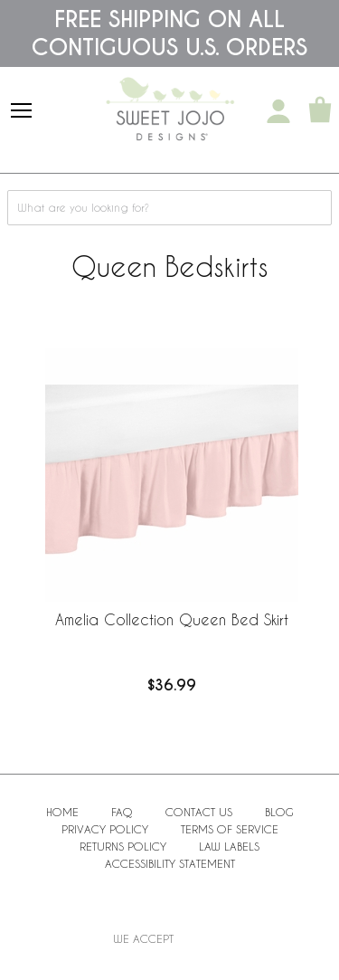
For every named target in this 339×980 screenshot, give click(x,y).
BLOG (279, 812)
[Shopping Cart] (320, 111)
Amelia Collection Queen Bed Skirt (172, 619)
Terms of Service (230, 829)
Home (62, 812)
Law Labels (229, 846)
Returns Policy (123, 846)
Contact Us (199, 812)
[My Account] (278, 111)
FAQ (122, 812)
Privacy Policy (105, 829)
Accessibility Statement (170, 863)
